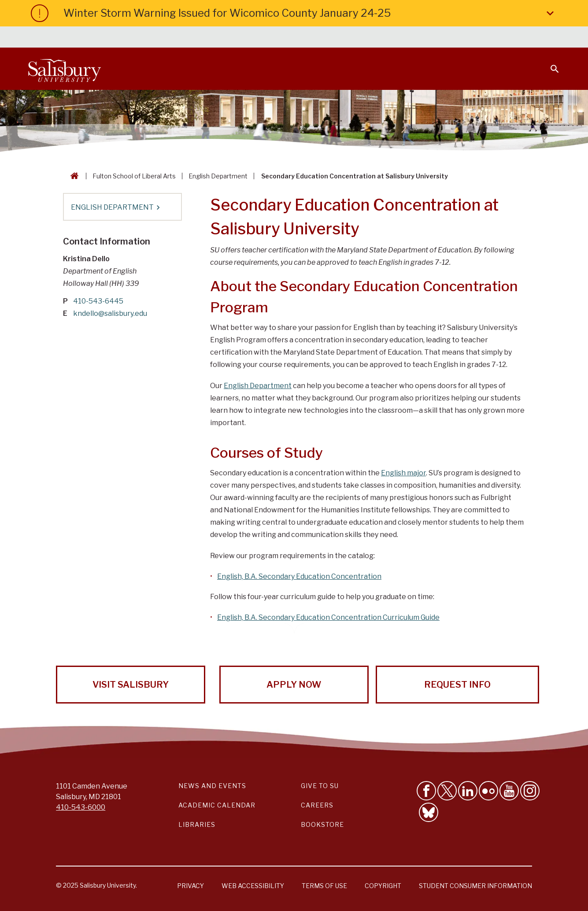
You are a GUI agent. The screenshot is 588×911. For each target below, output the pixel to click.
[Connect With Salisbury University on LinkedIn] (468, 791)
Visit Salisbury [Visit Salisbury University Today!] (131, 685)
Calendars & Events (297, 38)
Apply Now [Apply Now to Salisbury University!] (294, 685)
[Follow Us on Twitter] (447, 791)
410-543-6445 (98, 301)
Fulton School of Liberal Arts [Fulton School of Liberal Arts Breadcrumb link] (134, 176)
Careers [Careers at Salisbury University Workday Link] (317, 805)
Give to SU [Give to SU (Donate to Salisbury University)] (320, 786)
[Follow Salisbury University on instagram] (530, 791)
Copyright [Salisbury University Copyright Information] (383, 886)
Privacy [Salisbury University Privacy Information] (190, 886)
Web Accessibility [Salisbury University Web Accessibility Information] (253, 886)
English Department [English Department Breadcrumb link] (218, 176)
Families (462, 38)
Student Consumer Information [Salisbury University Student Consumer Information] (475, 886)
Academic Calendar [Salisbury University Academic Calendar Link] (217, 805)
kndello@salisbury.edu (110, 313)
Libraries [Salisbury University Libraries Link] (197, 824)
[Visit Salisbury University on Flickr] (488, 791)
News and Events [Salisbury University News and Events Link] (212, 786)
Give (542, 37)
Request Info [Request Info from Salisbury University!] (457, 685)
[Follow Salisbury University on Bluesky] (429, 812)
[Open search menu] (549, 63)
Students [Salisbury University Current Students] (358, 38)
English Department (258, 386)
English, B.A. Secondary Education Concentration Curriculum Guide (328, 617)
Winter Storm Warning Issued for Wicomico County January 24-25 (310, 13)
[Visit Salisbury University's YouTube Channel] (509, 791)
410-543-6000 (81, 807)
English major (403, 473)
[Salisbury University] (64, 69)
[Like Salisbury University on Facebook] (426, 791)
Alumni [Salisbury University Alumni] (500, 38)
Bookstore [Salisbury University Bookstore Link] (322, 824)
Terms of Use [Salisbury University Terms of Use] (324, 886)
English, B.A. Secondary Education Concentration (299, 576)
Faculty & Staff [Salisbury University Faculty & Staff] (411, 38)
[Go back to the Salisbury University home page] (73, 176)
